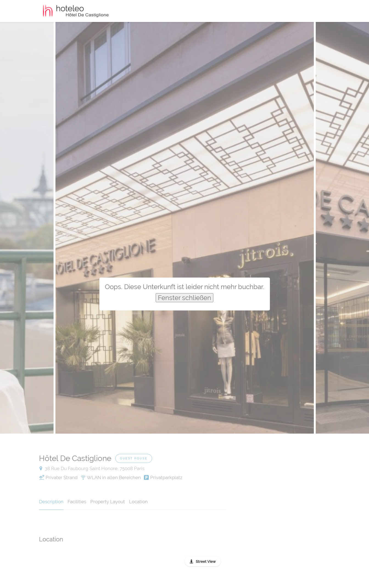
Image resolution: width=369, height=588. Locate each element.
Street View (206, 562)
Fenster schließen (185, 298)
